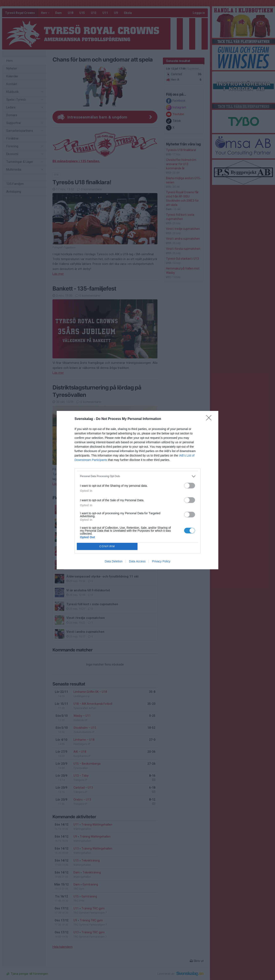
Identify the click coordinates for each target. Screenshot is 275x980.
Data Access (137, 561)
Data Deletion (114, 561)
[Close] (210, 419)
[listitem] (137, 476)
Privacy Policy (161, 561)
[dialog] (137, 490)
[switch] (190, 486)
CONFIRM (107, 546)
